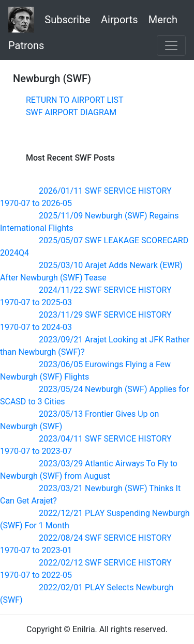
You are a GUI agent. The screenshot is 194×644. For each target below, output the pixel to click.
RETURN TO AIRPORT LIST (74, 100)
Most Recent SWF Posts (70, 158)
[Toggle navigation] (171, 45)
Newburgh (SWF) (52, 78)
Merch (163, 20)
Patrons (26, 45)
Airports (119, 20)
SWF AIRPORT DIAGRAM (71, 112)
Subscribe (67, 20)
